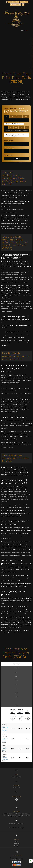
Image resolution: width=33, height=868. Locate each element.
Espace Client (16, 5)
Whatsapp (31, 861)
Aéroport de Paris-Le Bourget (5, 739)
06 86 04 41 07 (12, 2)
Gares (17, 668)
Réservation (23, 2)
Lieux (17, 672)
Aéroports (17, 664)
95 (17, 705)
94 (17, 701)
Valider (17, 158)
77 (17, 680)
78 (17, 685)
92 (17, 693)
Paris (16, 676)
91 (16, 689)
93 (16, 697)
